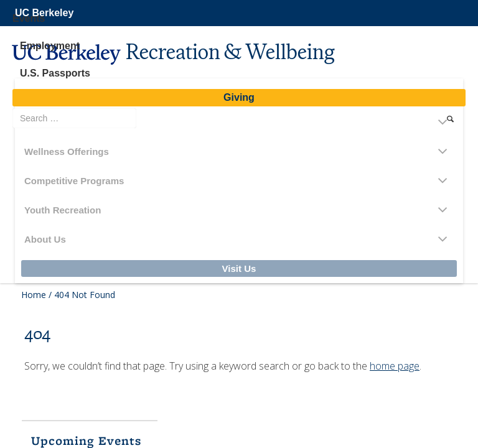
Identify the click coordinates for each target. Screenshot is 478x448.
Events (29, 18)
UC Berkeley (44, 13)
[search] (450, 119)
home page (395, 366)
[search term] (74, 118)
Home (34, 295)
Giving (239, 97)
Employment (50, 46)
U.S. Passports (55, 73)
